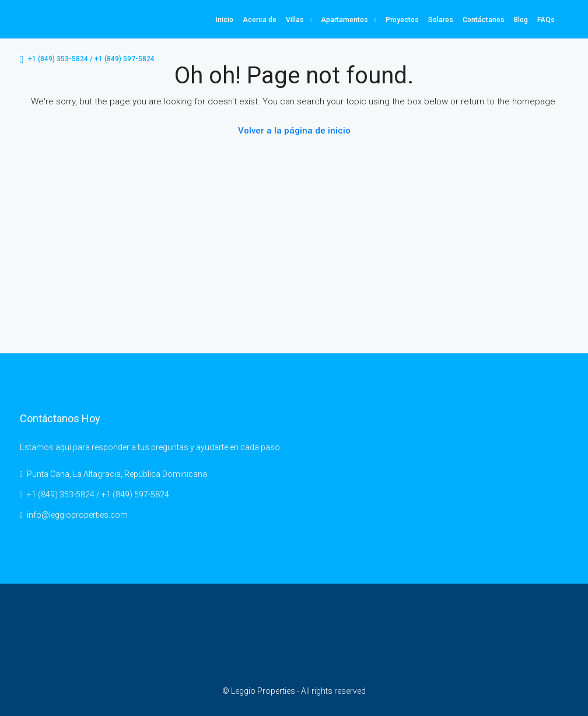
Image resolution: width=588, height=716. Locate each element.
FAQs (546, 20)
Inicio (225, 20)
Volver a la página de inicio (294, 131)
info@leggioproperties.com (77, 515)
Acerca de (260, 20)
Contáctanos (484, 20)
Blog (521, 20)
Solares (441, 20)
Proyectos (402, 20)
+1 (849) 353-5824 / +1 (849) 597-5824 (87, 59)
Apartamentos (344, 20)
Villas (295, 20)
